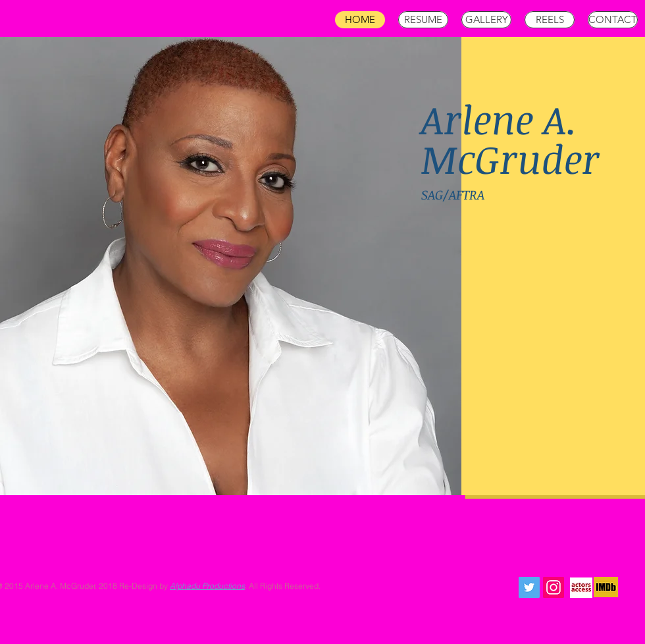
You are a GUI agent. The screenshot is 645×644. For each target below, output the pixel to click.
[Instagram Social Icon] (554, 587)
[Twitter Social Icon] (529, 587)
